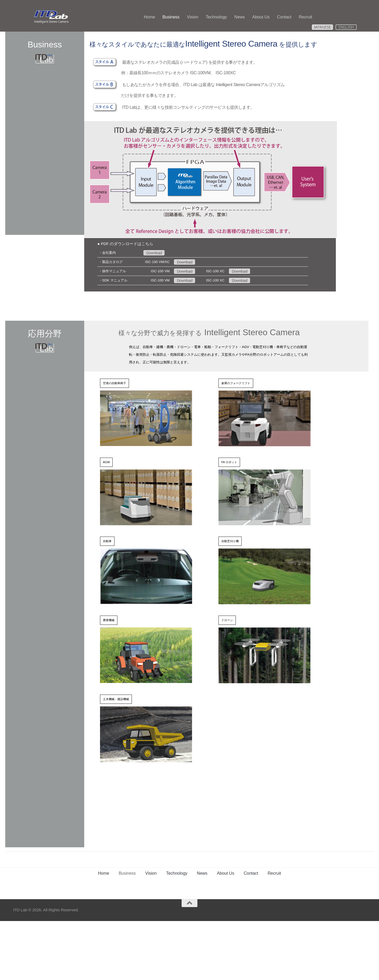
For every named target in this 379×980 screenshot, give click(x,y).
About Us (261, 17)
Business (171, 17)
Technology (216, 17)
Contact (284, 17)
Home (149, 17)
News (240, 17)
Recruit (305, 17)
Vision (193, 17)
